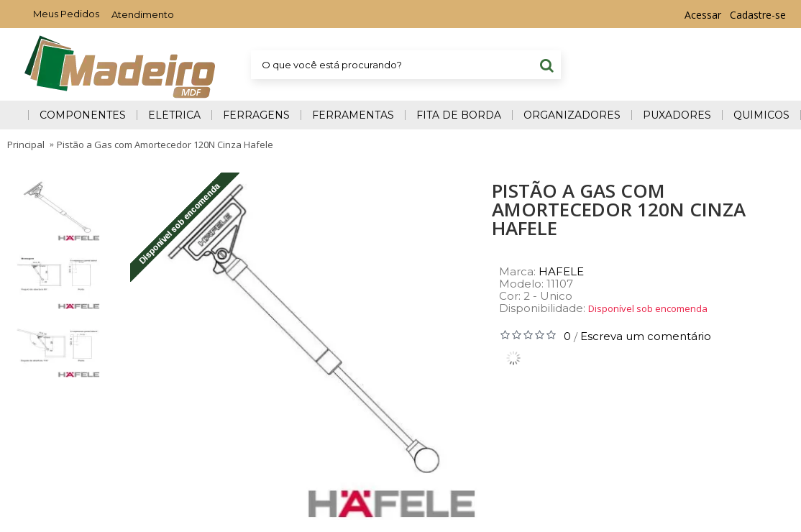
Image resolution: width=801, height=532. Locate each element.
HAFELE (561, 271)
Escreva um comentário (646, 336)
